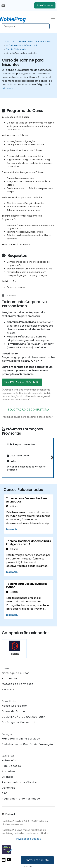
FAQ (5, 793)
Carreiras (9, 788)
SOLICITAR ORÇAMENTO (22, 382)
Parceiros (9, 771)
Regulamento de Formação (21, 799)
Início (6, 41)
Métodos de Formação (18, 684)
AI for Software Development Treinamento (32, 41)
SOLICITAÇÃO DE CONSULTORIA (28, 410)
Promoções (10, 679)
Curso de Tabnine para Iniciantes (22, 53)
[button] (51, 457)
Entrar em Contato (37, 860)
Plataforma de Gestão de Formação (27, 744)
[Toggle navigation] (53, 19)
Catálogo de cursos (16, 673)
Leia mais (7, 88)
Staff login (28, 866)
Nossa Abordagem (15, 706)
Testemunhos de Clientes (20, 782)
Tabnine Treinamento (16, 49)
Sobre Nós (9, 760)
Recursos (8, 689)
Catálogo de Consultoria (19, 722)
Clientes (8, 777)
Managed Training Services (21, 739)
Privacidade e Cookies (29, 839)
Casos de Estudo (13, 711)
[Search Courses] (26, 26)
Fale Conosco (45, 5)
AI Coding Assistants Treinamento (22, 45)
